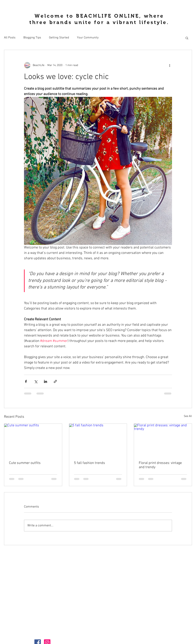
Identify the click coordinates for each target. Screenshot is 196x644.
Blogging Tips (32, 38)
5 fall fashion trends (89, 463)
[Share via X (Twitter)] (36, 381)
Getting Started (59, 38)
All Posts (10, 38)
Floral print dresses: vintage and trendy (160, 465)
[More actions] (170, 65)
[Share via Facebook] (26, 381)
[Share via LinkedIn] (45, 381)
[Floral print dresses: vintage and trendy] (163, 440)
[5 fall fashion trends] (98, 440)
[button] (187, 38)
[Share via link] (55, 381)
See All (188, 416)
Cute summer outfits (25, 463)
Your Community (88, 38)
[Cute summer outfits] (33, 440)
